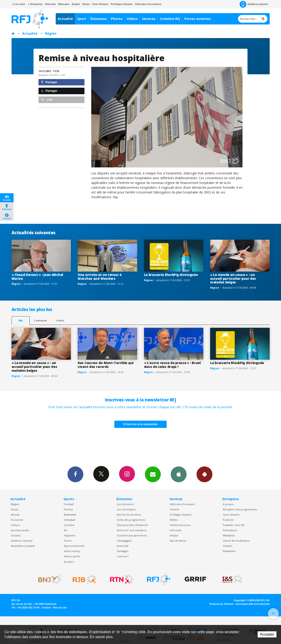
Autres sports (72, 556)
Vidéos (132, 19)
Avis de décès (178, 541)
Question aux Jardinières (132, 535)
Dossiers (16, 535)
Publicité (228, 520)
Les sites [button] (19, 4)
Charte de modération (236, 541)
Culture (15, 525)
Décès (86, 4)
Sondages (123, 551)
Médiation (229, 535)
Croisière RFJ (170, 19)
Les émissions (125, 504)
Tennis (68, 541)
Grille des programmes (131, 520)
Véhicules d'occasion (182, 504)
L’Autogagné (124, 541)
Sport (82, 19)
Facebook (75, 474)
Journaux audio (20, 530)
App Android (204, 474)
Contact (227, 546)
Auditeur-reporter (254, 4)
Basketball (70, 515)
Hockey (68, 509)
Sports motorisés (74, 546)
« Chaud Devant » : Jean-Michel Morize (37, 277)
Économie (17, 520)
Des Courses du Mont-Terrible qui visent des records (106, 365)
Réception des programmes (240, 509)
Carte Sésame (100, 4)
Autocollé (123, 546)
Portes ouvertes (198, 19)
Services (149, 19)
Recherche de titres (129, 515)
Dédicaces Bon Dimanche (132, 525)
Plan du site (60, 608)
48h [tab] (20, 320)
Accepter (267, 634)
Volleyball (70, 520)
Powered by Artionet (221, 604)
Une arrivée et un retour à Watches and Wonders (100, 277)
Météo (174, 520)
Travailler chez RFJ (234, 525)
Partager (49, 82)
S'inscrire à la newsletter (141, 424)
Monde (15, 515)
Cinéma (174, 509)
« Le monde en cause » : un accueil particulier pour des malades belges (233, 279)
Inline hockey (72, 551)
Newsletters (153, 474)
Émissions (98, 19)
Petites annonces (180, 525)
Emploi (76, 4)
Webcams (64, 4)
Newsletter (229, 551)
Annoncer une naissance (132, 530)
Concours (123, 556)
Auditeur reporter (22, 541)
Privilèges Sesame (181, 515)
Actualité (65, 19)
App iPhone (179, 474)
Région (51, 33)
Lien (47, 100)
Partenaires (230, 530)
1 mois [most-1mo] (60, 320)
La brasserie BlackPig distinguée (171, 275)
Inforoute (50, 4)
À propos (228, 504)
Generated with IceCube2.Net (252, 604)
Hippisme (70, 535)
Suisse (15, 509)
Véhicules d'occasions (148, 4)
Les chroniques (126, 509)
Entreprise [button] (35, 4)
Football (69, 504)
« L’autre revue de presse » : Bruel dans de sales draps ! (172, 365)
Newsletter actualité (23, 546)
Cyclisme (69, 525)
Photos (117, 19)
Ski (66, 530)
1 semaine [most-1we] (40, 320)
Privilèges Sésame (122, 4)
